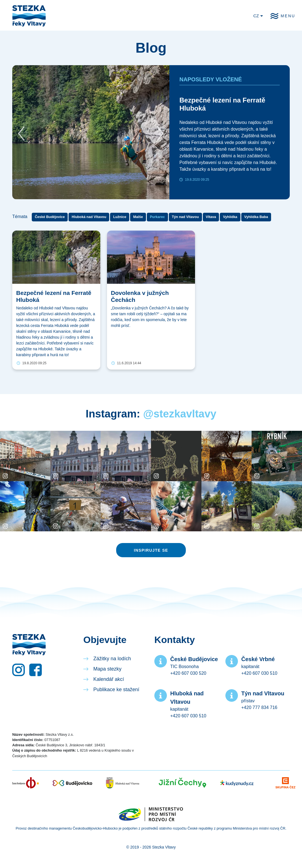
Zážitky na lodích (112, 659)
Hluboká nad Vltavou (89, 217)
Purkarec (157, 217)
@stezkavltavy (180, 414)
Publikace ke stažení (116, 689)
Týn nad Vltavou (185, 217)
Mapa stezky (107, 669)
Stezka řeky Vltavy (29, 16)
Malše (138, 217)
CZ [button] (256, 16)
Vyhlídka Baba (256, 217)
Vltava (211, 217)
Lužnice (120, 217)
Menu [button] (288, 16)
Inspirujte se (151, 550)
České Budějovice (50, 217)
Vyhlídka (230, 217)
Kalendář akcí (109, 679)
